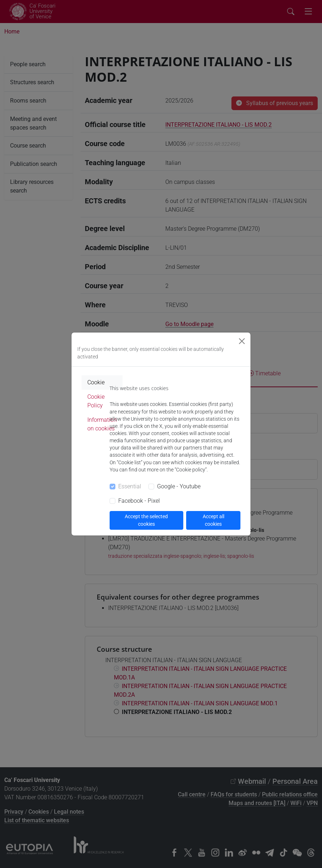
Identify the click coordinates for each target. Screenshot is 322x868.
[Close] (242, 341)
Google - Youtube (179, 486)
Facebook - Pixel (139, 501)
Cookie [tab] (96, 382)
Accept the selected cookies (146, 520)
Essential (130, 486)
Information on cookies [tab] (102, 424)
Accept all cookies (213, 520)
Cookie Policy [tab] (96, 401)
